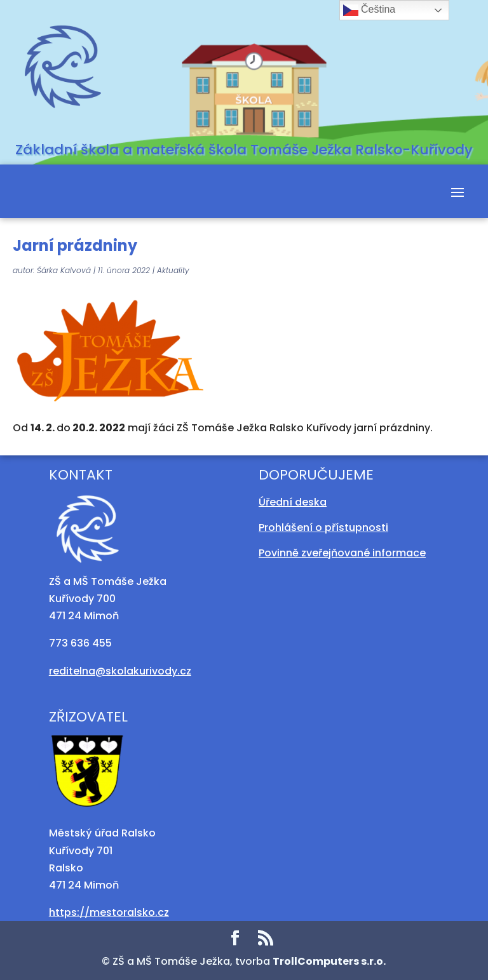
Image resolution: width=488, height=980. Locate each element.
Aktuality (173, 270)
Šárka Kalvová (64, 270)
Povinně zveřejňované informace (342, 553)
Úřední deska (293, 502)
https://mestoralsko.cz (109, 912)
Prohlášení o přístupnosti (323, 527)
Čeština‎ (369, 10)
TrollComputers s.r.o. (329, 961)
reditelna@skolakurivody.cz (120, 671)
